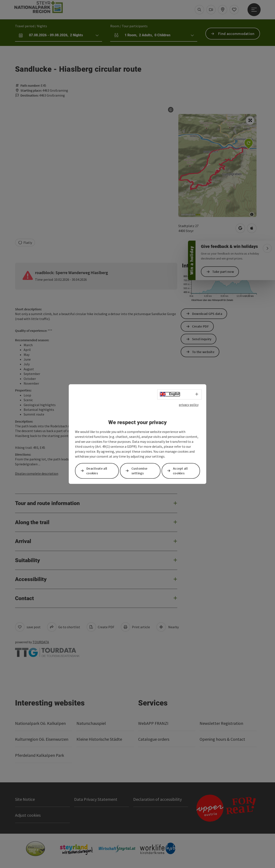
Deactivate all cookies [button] (97, 471)
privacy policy (189, 405)
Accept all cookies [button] (180, 471)
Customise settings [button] (140, 471)
